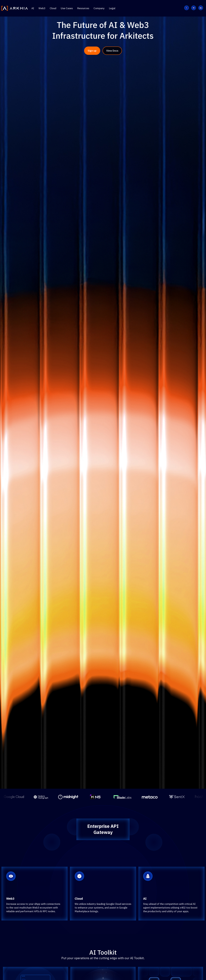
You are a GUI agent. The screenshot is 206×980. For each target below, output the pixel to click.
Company (99, 8)
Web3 (42, 8)
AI (33, 8)
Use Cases (67, 8)
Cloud (53, 8)
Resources (83, 8)
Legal (112, 8)
